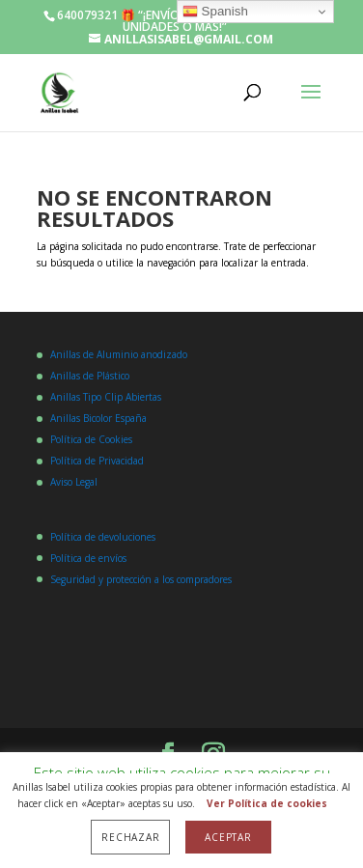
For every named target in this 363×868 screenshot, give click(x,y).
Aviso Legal (74, 482)
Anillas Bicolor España (98, 418)
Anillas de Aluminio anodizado (119, 354)
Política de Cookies (91, 439)
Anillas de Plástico (90, 376)
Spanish (215, 12)
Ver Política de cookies (267, 803)
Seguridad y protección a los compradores (141, 579)
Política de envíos (88, 558)
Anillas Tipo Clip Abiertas (106, 397)
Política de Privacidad (97, 461)
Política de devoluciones (103, 537)
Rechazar (130, 837)
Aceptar (228, 837)
